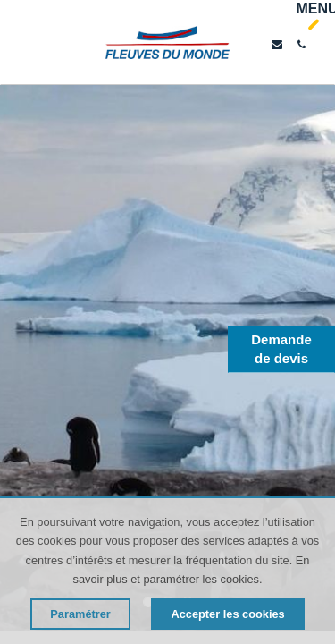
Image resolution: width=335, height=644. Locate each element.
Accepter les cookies (227, 614)
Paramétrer (80, 614)
